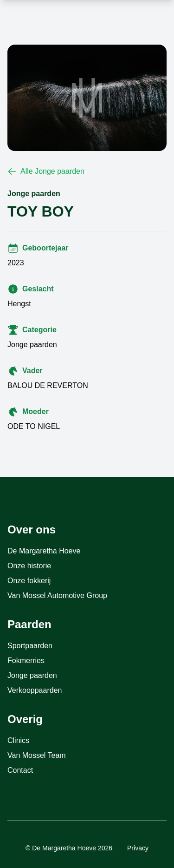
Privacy (138, 848)
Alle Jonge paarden (46, 171)
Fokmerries (26, 661)
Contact (20, 770)
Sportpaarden (30, 646)
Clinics (18, 740)
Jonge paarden (32, 675)
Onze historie (29, 566)
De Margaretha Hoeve (44, 551)
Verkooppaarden (35, 690)
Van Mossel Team (37, 755)
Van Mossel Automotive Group (57, 595)
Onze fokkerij (29, 581)
